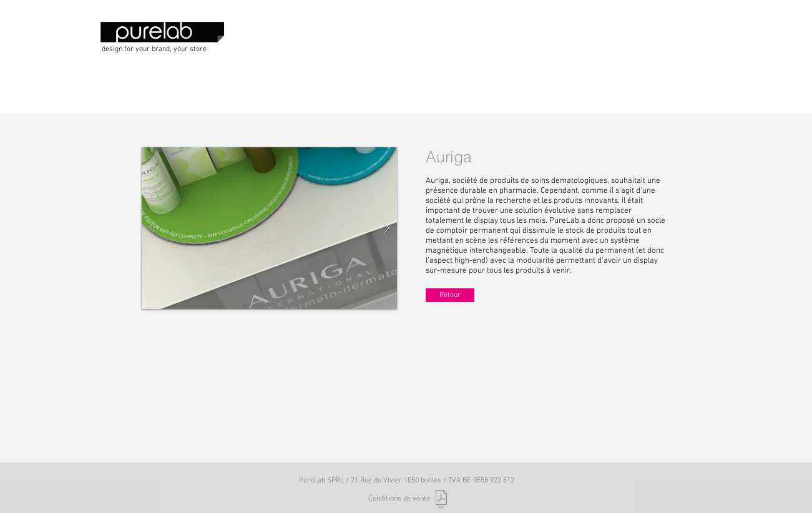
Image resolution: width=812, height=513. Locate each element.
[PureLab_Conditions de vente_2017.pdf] (442, 501)
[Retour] (450, 295)
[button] (269, 228)
